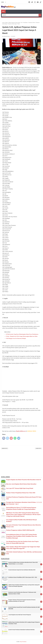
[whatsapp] (15, 438)
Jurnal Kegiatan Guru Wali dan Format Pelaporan (20, 615)
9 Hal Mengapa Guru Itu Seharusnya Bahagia (16, 338)
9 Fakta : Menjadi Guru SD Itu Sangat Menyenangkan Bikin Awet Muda (22, 336)
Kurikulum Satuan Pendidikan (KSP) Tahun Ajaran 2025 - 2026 (23, 577)
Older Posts (38, 448)
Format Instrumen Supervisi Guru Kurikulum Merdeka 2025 (22, 570)
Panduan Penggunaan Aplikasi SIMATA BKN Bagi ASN (20, 530)
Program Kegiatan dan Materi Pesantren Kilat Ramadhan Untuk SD (23, 480)
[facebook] (4, 438)
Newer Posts (5, 448)
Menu (3, 11)
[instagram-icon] (35, 2)
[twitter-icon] (32, 2)
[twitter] (7, 438)
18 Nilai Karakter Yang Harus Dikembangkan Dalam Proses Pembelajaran (22, 334)
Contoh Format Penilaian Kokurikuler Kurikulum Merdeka (21, 630)
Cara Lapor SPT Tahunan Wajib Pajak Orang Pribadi (20, 488)
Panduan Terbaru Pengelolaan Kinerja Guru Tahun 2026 (21, 493)
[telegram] (19, 438)
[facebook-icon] (29, 2)
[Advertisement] (22, 379)
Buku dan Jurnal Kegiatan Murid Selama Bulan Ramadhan (21, 484)
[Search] (20, 15)
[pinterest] (11, 438)
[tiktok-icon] (41, 2)
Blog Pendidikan (23, 642)
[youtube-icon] (38, 2)
